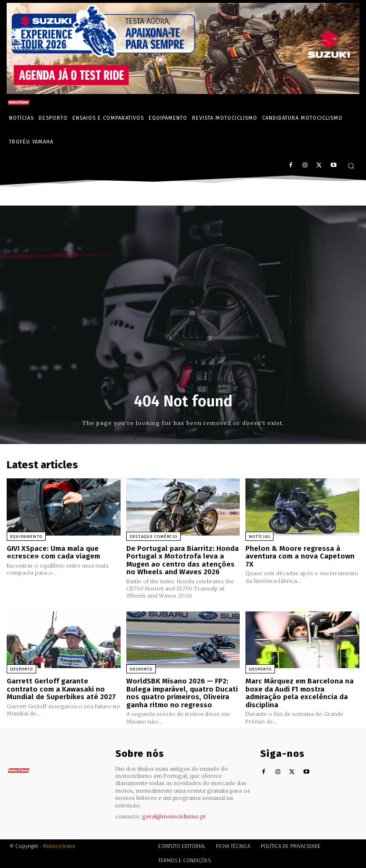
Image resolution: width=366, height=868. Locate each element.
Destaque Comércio (153, 537)
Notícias (259, 537)
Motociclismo (59, 846)
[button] (351, 166)
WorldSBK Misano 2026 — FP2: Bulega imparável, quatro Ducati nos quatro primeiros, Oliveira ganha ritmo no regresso (182, 693)
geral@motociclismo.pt (174, 816)
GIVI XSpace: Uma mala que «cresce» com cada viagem (53, 553)
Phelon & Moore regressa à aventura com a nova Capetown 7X (300, 556)
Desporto (21, 669)
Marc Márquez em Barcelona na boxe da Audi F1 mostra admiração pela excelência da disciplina (300, 693)
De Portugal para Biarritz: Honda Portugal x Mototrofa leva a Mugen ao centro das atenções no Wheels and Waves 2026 (183, 560)
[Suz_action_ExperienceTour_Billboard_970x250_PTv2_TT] (183, 91)
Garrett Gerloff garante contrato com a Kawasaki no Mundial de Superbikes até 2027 (61, 689)
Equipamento (26, 537)
